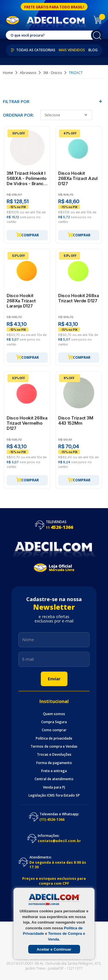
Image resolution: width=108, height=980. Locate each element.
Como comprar (54, 730)
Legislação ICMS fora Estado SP (54, 795)
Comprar (27, 235)
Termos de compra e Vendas (54, 747)
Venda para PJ (54, 787)
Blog (93, 50)
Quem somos (54, 714)
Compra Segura (54, 722)
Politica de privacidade (54, 738)
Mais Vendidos (72, 50)
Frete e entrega (54, 771)
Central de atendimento (54, 779)
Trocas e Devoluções (54, 755)
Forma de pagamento (54, 763)
